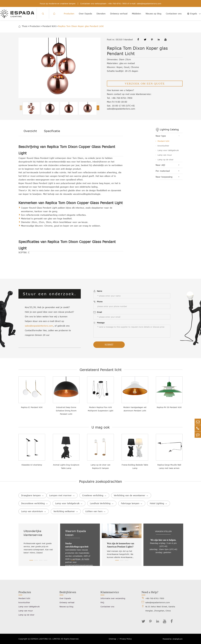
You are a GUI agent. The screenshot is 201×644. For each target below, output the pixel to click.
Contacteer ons (174, 14)
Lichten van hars (96, 511)
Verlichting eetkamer (66, 511)
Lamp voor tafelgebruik (168, 150)
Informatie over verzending (113, 598)
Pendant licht (49, 26)
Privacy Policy (126, 639)
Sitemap (112, 639)
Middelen (136, 14)
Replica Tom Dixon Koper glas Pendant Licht (81, 26)
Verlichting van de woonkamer (131, 495)
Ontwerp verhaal (119, 14)
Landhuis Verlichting (102, 503)
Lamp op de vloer (165, 160)
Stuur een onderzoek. (50, 294)
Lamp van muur (165, 155)
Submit (109, 345)
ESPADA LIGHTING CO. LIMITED (45, 639)
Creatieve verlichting (94, 495)
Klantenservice (110, 592)
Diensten (101, 14)
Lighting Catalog (169, 129)
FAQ (102, 602)
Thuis (24, 26)
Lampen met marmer (62, 495)
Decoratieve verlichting (35, 503)
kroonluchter (163, 146)
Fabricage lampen (132, 503)
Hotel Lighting (159, 503)
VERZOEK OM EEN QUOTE (145, 84)
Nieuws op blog (154, 14)
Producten (69, 14)
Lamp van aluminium (34, 511)
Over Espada (85, 14)
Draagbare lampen (32, 495)
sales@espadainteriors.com (149, 4)
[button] (98, 108)
